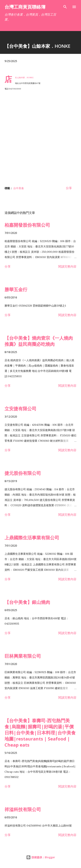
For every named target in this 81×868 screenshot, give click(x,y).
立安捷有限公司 (20, 408)
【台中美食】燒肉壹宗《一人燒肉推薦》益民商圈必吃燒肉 (39, 341)
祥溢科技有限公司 (23, 809)
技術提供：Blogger (41, 857)
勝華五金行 (16, 289)
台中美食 (19, 188)
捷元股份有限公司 (23, 473)
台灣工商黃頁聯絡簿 (25, 7)
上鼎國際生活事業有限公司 (32, 538)
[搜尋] (65, 7)
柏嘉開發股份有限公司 (27, 225)
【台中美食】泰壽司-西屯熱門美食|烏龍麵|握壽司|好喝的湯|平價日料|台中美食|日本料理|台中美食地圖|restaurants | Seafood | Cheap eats (40, 733)
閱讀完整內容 (67, 266)
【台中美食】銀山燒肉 (27, 602)
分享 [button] (69, 188)
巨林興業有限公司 (23, 656)
